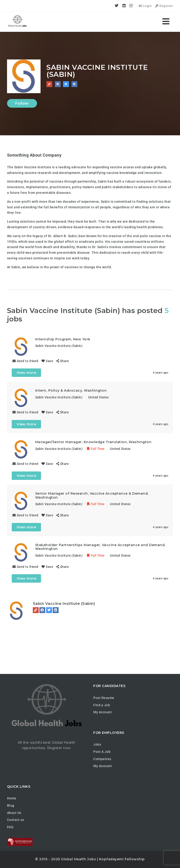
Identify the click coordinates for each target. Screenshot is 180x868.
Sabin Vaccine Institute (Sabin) (64, 604)
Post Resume (104, 698)
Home (12, 798)
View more (26, 373)
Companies (102, 759)
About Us (14, 813)
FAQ (10, 827)
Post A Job (102, 752)
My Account (103, 712)
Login (145, 6)
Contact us (16, 820)
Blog (11, 805)
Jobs (97, 744)
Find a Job (102, 705)
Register (164, 6)
